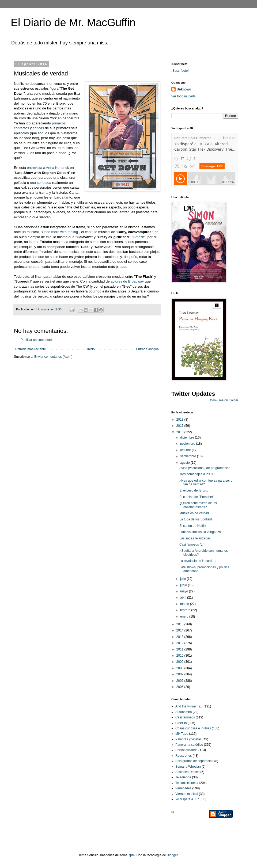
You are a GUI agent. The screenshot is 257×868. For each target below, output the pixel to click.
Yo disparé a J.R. (188, 799)
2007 (180, 674)
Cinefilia (181, 723)
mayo (185, 591)
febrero (186, 610)
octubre (186, 450)
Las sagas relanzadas (195, 538)
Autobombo (184, 712)
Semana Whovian (188, 767)
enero (185, 616)
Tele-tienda (183, 777)
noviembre (188, 444)
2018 (180, 420)
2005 (180, 687)
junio (184, 585)
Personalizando (186, 750)
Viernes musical (187, 794)
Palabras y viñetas (188, 739)
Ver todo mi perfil (183, 96)
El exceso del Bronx (194, 490)
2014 (180, 630)
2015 (180, 624)
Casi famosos (185, 717)
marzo (185, 604)
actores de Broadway (127, 281)
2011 (180, 649)
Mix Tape (182, 734)
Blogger (172, 855)
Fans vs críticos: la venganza (200, 532)
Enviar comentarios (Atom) (53, 357)
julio (184, 579)
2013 (180, 637)
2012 (180, 643)
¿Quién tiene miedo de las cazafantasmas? (198, 505)
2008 (180, 668)
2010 (180, 656)
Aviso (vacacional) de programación (205, 468)
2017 (180, 426)
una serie (37, 183)
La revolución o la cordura (198, 561)
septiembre (189, 456)
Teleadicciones (186, 783)
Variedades (183, 788)
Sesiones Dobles (187, 772)
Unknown (184, 89)
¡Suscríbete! (180, 71)
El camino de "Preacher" (197, 497)
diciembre (188, 437)
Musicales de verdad (194, 513)
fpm (132, 855)
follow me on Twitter (224, 400)
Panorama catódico (189, 745)
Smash (139, 237)
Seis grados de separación (194, 761)
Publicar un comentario (37, 340)
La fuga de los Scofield (196, 519)
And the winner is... (189, 706)
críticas (38, 128)
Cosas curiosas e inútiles (193, 728)
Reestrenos (184, 756)
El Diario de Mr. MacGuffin (73, 22)
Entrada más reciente (31, 349)
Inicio (91, 349)
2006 (180, 681)
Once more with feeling (60, 232)
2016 (180, 432)
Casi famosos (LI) (192, 545)
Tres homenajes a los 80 (197, 474)
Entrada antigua (147, 349)
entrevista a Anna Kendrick (48, 168)
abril (184, 597)
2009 (180, 662)
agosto (185, 463)
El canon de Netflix (193, 526)
